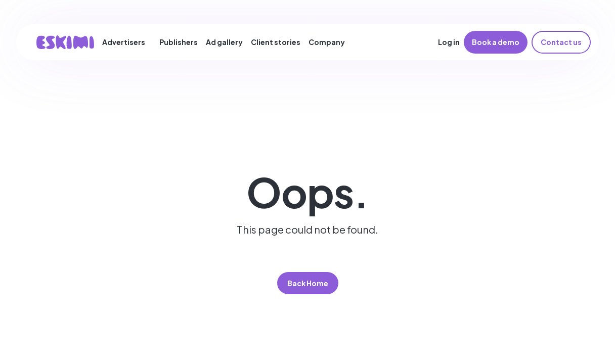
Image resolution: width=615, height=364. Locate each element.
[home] (65, 42)
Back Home (308, 283)
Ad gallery (224, 42)
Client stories (276, 42)
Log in (449, 42)
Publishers (179, 42)
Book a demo (496, 42)
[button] (128, 42)
